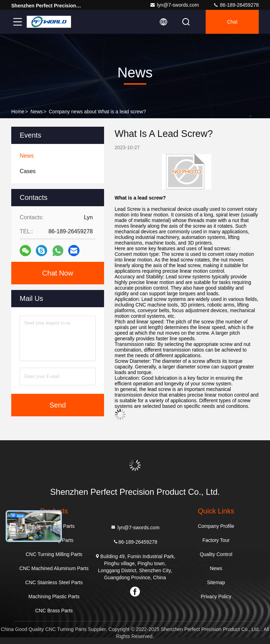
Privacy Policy (216, 596)
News (37, 112)
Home (18, 112)
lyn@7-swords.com (174, 5)
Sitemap (216, 582)
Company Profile (216, 526)
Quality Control (216, 554)
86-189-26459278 (236, 5)
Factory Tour (216, 540)
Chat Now (58, 273)
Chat (232, 22)
